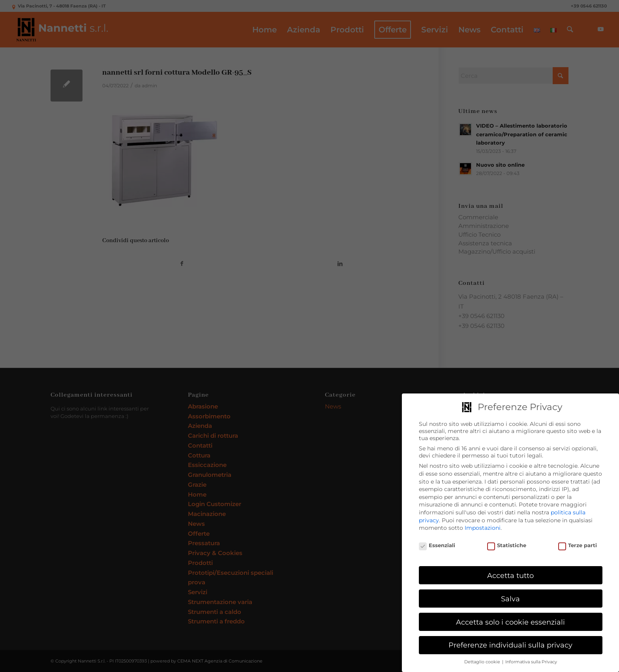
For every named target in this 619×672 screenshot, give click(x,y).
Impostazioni (483, 526)
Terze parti (578, 544)
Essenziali (437, 544)
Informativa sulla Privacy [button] (531, 660)
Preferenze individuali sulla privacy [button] (510, 643)
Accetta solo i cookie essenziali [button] (510, 620)
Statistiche (507, 544)
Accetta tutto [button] (510, 574)
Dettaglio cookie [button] (483, 660)
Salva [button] (510, 597)
